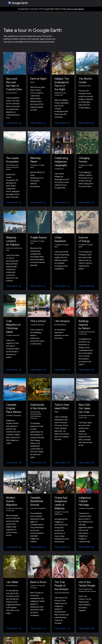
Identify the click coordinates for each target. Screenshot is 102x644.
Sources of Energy (84, 239)
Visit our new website (75, 9)
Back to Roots (39, 580)
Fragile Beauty (39, 237)
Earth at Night (38, 79)
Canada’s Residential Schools (37, 500)
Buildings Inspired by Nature (84, 324)
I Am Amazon (62, 320)
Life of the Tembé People (87, 582)
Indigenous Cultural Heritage (85, 500)
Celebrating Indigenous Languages (61, 161)
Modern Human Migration (12, 500)
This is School (38, 320)
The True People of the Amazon (62, 584)
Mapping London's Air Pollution (13, 240)
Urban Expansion (60, 239)
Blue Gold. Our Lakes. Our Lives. (85, 407)
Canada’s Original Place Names (14, 407)
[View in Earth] (14, 123)
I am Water (12, 580)
